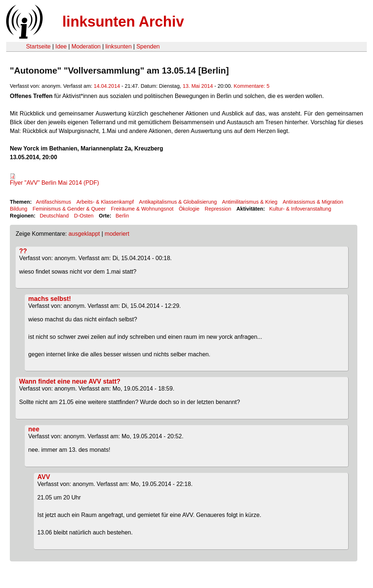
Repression (218, 209)
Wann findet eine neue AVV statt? (70, 381)
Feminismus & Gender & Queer (69, 209)
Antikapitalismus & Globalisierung (178, 202)
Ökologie (189, 209)
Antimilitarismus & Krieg (250, 202)
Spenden (148, 46)
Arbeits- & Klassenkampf (105, 202)
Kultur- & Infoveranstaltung (300, 209)
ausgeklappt (84, 234)
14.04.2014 (107, 86)
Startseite (38, 46)
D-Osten (84, 216)
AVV (44, 477)
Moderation (86, 46)
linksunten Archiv (123, 21)
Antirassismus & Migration (313, 202)
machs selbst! (50, 299)
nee (34, 429)
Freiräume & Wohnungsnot (142, 209)
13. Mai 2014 (198, 86)
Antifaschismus (53, 202)
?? (23, 251)
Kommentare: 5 (251, 86)
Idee (61, 46)
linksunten (118, 46)
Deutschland (54, 216)
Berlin (122, 216)
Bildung (19, 209)
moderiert (117, 234)
